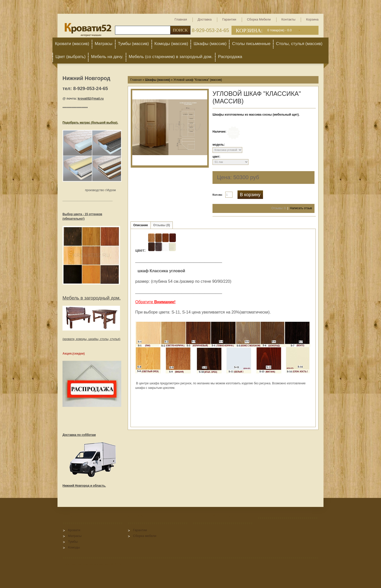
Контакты (288, 19)
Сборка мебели (259, 19)
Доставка (205, 19)
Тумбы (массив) (133, 44)
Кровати (74, 530)
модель (218, 145)
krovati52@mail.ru (91, 99)
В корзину (250, 195)
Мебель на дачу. (107, 57)
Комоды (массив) (171, 44)
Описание (141, 225)
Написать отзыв (301, 208)
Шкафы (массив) (210, 44)
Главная (181, 19)
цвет (216, 157)
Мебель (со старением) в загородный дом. (171, 57)
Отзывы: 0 (279, 208)
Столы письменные (251, 44)
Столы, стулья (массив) (299, 44)
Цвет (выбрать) (70, 57)
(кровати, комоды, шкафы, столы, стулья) (91, 339)
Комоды (74, 547)
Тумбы (73, 542)
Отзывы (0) (162, 225)
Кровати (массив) (72, 44)
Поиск (180, 30)
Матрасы (104, 44)
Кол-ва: (217, 195)
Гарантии (229, 19)
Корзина (312, 19)
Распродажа (230, 57)
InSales (88, 564)
